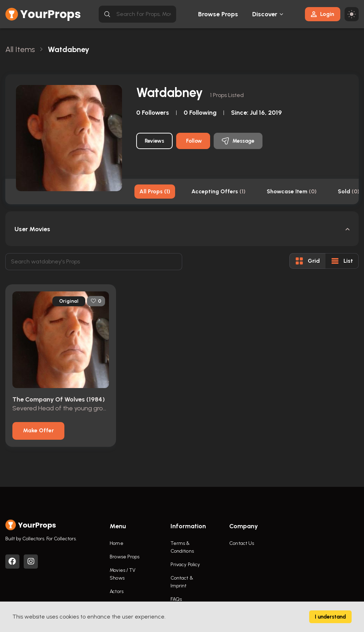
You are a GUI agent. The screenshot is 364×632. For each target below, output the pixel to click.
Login (323, 14)
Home (116, 543)
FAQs (176, 599)
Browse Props (218, 14)
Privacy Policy (185, 565)
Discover (265, 14)
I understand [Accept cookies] (330, 617)
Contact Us (242, 543)
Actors (117, 591)
